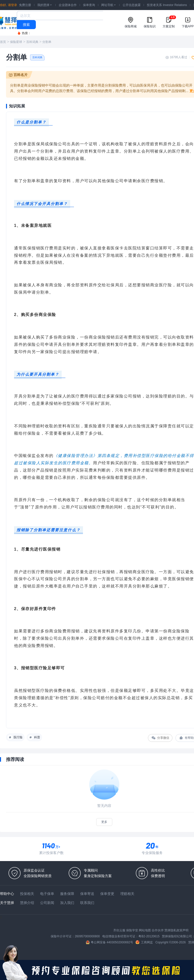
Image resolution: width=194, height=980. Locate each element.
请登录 (13, 5)
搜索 (26, 25)
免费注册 (25, 5)
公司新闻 (47, 903)
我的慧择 (45, 5)
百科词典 (32, 42)
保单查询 (89, 5)
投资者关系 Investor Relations (167, 5)
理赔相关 (127, 894)
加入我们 (67, 903)
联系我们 (87, 903)
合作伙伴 (158, 930)
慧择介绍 (27, 903)
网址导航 (109, 5)
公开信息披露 (132, 5)
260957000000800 (87, 936)
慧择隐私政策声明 (176, 930)
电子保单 (47, 894)
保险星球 (16, 42)
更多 (104, 822)
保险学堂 (132, 930)
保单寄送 (87, 894)
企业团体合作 (68, 5)
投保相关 (27, 894)
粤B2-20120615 (149, 936)
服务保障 (67, 894)
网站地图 (145, 930)
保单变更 (107, 894)
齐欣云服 (119, 930)
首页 (3, 42)
